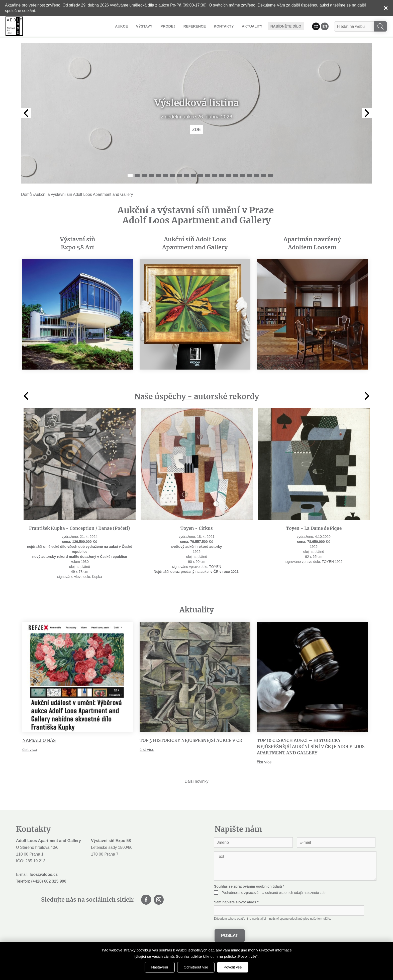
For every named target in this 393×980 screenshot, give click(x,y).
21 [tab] (270, 176)
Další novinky (196, 781)
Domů (26, 194)
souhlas (166, 950)
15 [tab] (228, 176)
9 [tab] (186, 176)
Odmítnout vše (196, 967)
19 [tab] (256, 176)
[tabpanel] (197, 113)
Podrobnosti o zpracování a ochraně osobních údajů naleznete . (274, 893)
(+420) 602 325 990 (49, 881)
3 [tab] (144, 176)
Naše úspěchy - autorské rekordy (197, 396)
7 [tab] (172, 176)
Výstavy (151, 26)
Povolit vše (233, 967)
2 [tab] (137, 176)
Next (367, 113)
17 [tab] (242, 176)
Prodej (174, 26)
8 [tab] (179, 176)
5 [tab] (158, 176)
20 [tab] (263, 176)
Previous (26, 113)
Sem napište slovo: (236, 902)
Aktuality (254, 26)
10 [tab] (193, 176)
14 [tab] (221, 176)
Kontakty (227, 26)
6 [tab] (165, 176)
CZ (316, 26)
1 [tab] (130, 176)
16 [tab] (235, 176)
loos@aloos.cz (44, 874)
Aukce (129, 26)
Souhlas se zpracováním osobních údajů (249, 886)
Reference (199, 26)
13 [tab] (214, 176)
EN (325, 26)
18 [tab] (249, 176)
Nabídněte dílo (287, 26)
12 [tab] (207, 176)
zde (323, 893)
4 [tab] (151, 176)
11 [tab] (200, 176)
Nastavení (160, 967)
